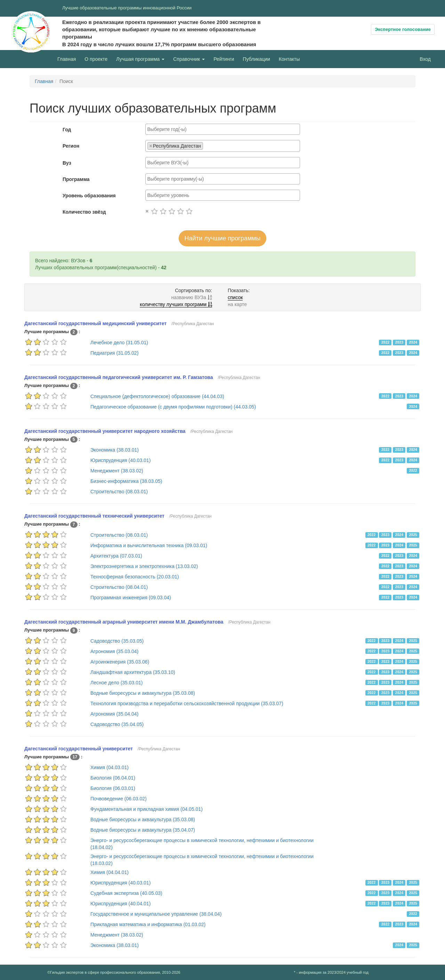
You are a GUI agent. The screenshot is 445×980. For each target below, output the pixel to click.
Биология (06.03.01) (113, 788)
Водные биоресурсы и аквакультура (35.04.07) (143, 830)
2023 (399, 342)
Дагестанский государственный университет (79, 749)
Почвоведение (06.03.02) (119, 799)
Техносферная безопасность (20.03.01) (135, 577)
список (235, 297)
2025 (413, 535)
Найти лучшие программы (223, 238)
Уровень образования (89, 196)
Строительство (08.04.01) (119, 587)
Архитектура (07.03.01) (116, 556)
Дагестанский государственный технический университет (94, 516)
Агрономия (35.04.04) (114, 714)
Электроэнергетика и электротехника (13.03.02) (144, 566)
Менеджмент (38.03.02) (117, 471)
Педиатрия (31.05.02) (114, 353)
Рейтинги (224, 59)
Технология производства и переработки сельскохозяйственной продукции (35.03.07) (187, 703)
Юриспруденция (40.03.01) (120, 460)
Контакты (289, 59)
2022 (385, 342)
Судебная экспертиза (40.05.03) (126, 893)
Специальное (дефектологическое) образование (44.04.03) (157, 396)
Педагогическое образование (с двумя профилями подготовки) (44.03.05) (173, 407)
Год (67, 130)
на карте (237, 304)
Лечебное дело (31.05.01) (119, 343)
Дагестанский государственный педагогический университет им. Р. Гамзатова (119, 377)
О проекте (98, 59)
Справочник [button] (189, 59)
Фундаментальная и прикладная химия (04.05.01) (147, 809)
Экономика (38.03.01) (115, 450)
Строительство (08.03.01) (119, 492)
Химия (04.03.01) (110, 767)
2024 (413, 342)
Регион (71, 146)
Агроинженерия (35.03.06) (120, 662)
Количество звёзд (84, 212)
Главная (67, 59)
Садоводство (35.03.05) (117, 641)
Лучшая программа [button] (140, 59)
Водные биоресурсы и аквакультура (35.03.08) (143, 693)
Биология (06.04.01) (113, 778)
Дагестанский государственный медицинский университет (95, 323)
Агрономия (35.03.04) (114, 651)
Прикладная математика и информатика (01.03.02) (148, 924)
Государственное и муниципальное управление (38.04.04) (156, 914)
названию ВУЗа (192, 297)
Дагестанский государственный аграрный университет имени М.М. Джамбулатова (124, 622)
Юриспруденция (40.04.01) (120, 904)
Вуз (67, 163)
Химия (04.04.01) (110, 872)
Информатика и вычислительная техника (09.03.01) (149, 545)
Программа (76, 179)
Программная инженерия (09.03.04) (131, 598)
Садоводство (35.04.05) (117, 724)
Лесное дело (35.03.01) (116, 683)
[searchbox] (223, 129)
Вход (425, 59)
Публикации (256, 59)
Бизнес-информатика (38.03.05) (126, 481)
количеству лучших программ (176, 304)
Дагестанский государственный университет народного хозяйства (105, 431)
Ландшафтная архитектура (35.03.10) (133, 672)
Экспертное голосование (403, 29)
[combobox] (223, 129)
